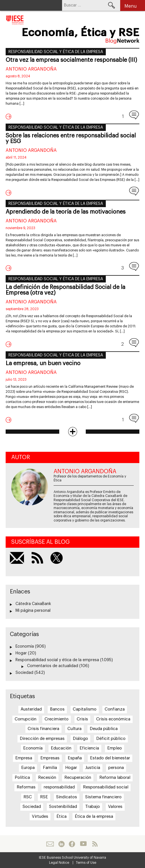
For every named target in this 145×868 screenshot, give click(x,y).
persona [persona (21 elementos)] (116, 768)
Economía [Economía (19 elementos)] (33, 748)
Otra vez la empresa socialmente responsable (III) (71, 60)
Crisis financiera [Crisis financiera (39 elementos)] (43, 729)
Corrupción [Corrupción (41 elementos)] (26, 719)
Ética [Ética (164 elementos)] (61, 817)
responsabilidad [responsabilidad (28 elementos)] (59, 787)
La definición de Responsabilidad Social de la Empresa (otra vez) (65, 290)
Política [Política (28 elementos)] (22, 778)
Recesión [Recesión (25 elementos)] (47, 778)
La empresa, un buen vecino (43, 363)
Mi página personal (33, 611)
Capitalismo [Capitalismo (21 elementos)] (85, 709)
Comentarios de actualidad (53, 666)
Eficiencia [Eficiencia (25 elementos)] (89, 748)
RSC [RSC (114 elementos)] (28, 797)
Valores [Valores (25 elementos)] (115, 807)
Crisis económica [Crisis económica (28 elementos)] (113, 719)
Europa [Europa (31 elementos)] (28, 768)
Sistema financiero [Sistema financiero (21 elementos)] (103, 797)
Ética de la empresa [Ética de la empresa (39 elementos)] (94, 817)
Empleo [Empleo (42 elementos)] (115, 748)
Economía (25, 646)
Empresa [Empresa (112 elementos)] (24, 758)
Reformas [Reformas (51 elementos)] (26, 787)
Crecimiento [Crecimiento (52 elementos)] (57, 719)
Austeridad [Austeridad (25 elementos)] (31, 709)
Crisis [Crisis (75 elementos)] (82, 719)
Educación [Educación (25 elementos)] (61, 748)
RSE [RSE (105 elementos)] (44, 797)
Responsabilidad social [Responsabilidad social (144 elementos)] (106, 787)
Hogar (21, 653)
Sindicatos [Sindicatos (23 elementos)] (67, 797)
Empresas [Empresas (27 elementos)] (50, 758)
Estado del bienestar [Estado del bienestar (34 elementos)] (110, 758)
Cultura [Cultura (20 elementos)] (74, 729)
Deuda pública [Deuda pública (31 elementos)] (104, 729)
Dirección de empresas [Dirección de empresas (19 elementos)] (42, 739)
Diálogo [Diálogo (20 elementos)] (80, 739)
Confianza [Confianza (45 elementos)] (115, 709)
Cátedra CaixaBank (33, 604)
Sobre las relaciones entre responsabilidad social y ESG (71, 139)
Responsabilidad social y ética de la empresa (56, 52)
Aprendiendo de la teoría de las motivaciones (66, 212)
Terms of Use (86, 863)
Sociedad (24, 673)
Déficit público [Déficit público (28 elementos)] (111, 739)
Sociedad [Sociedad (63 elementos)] (32, 807)
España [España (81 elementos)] (75, 758)
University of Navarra (90, 858)
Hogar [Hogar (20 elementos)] (71, 768)
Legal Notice (59, 863)
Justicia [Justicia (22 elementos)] (93, 768)
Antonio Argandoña (31, 69)
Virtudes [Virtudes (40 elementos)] (40, 817)
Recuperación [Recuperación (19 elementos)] (78, 778)
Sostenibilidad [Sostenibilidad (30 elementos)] (63, 807)
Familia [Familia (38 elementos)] (50, 768)
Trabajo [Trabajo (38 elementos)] (93, 807)
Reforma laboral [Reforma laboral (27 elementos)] (115, 778)
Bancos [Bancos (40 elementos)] (57, 709)
